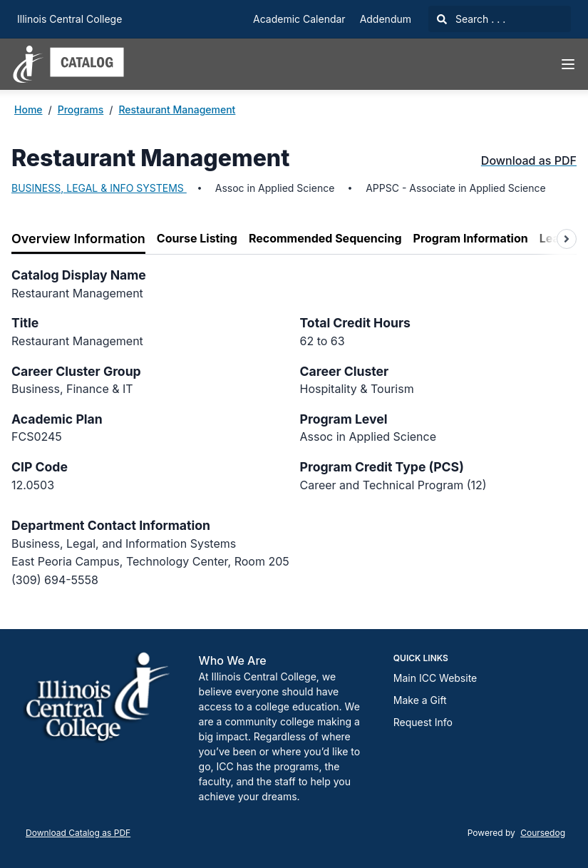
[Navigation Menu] (568, 64)
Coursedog (543, 833)
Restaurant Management (177, 109)
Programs (81, 109)
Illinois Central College (69, 19)
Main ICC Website (435, 678)
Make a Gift (420, 700)
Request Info (423, 722)
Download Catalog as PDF (78, 833)
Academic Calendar (299, 19)
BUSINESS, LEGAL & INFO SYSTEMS (99, 188)
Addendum (386, 19)
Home (29, 109)
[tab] (78, 239)
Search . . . (471, 19)
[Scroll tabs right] (567, 239)
